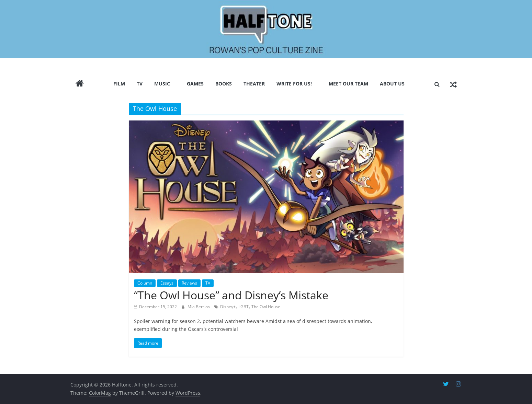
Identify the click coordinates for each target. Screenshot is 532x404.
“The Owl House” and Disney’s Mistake (231, 295)
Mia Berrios (199, 307)
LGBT (244, 307)
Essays (167, 283)
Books (224, 84)
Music (162, 84)
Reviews (189, 283)
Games (195, 84)
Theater (254, 84)
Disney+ (228, 307)
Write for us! (294, 84)
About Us (392, 84)
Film (119, 84)
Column (145, 283)
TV (140, 84)
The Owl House (266, 307)
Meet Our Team (348, 84)
